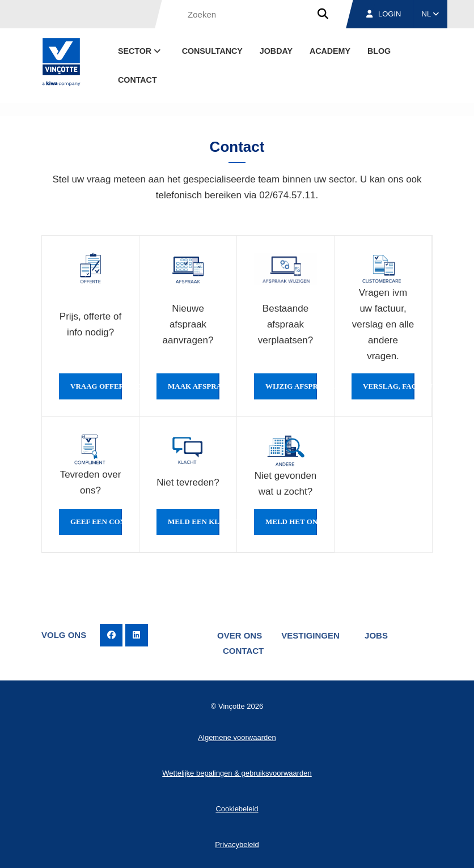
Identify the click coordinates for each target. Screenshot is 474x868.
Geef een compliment (96, 522)
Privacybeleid (237, 844)
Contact (137, 80)
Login (384, 14)
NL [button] (431, 14)
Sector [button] (140, 51)
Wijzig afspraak (291, 386)
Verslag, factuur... (389, 386)
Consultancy (212, 51)
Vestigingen (310, 635)
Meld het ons (291, 522)
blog (379, 51)
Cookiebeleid (237, 809)
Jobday (276, 51)
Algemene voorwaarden (237, 737)
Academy (330, 51)
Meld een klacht (194, 522)
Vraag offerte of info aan (96, 386)
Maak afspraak (194, 386)
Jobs (376, 635)
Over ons (240, 635)
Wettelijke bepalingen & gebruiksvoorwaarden (237, 773)
